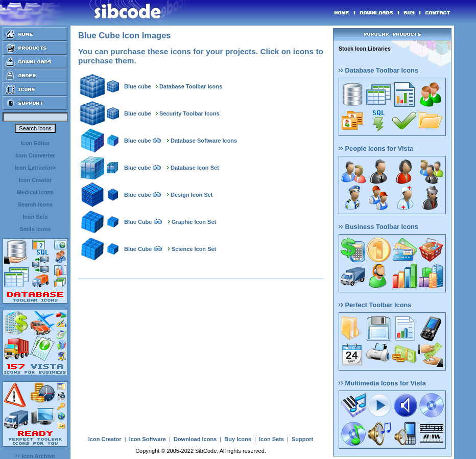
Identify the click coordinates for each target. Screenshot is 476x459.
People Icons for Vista (376, 148)
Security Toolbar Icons (189, 113)
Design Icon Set (192, 195)
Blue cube (138, 86)
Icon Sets (35, 217)
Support (302, 439)
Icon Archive (35, 456)
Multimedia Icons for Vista (382, 383)
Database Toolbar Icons (191, 86)
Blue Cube (138, 222)
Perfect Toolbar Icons (375, 305)
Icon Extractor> (35, 168)
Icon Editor (35, 143)
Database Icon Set (195, 168)
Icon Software (148, 439)
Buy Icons (238, 439)
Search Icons (35, 204)
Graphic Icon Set (194, 222)
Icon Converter (35, 155)
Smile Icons (35, 229)
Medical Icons (35, 192)
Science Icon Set (194, 249)
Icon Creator (35, 180)
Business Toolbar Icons (378, 227)
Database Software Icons (204, 141)
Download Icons (195, 439)
